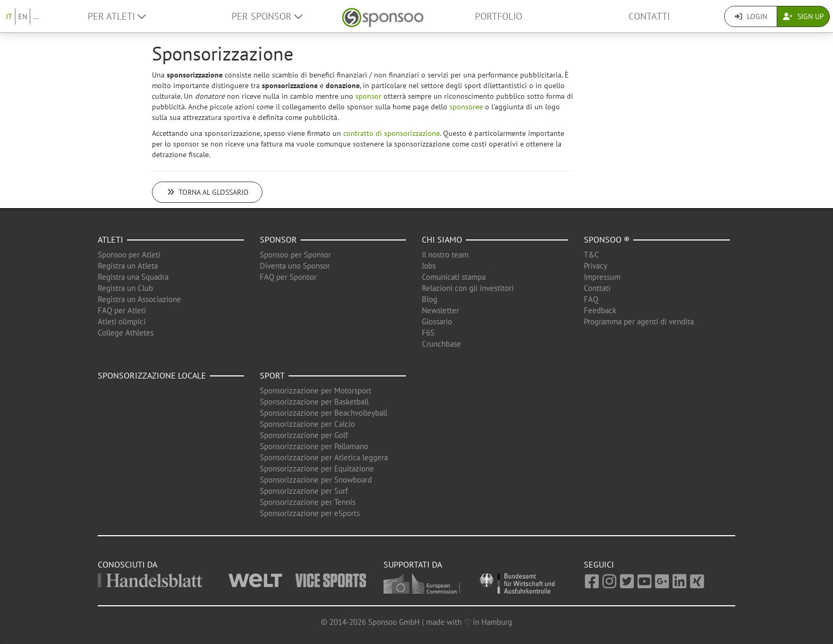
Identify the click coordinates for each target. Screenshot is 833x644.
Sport (272, 375)
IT (9, 16)
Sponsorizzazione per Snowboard (316, 480)
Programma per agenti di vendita (639, 321)
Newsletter (440, 310)
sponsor (368, 96)
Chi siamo (442, 239)
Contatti (649, 16)
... (36, 16)
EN (23, 16)
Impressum (602, 277)
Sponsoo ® (607, 239)
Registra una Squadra (133, 277)
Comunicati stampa (454, 277)
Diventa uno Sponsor (295, 266)
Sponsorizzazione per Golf (304, 435)
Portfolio (499, 16)
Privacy (596, 266)
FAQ (591, 299)
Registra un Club (125, 288)
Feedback (600, 310)
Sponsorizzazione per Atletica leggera (324, 457)
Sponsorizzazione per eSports (310, 513)
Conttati (597, 288)
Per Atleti (117, 16)
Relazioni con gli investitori (468, 288)
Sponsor (278, 239)
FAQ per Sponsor (288, 277)
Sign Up (804, 16)
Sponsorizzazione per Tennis (308, 502)
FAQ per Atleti (122, 310)
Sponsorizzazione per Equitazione (317, 469)
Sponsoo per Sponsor (295, 255)
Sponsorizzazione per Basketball (314, 402)
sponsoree (466, 107)
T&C (592, 255)
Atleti (110, 239)
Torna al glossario (207, 192)
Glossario (437, 321)
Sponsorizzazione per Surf (304, 491)
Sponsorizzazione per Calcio (307, 424)
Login (751, 16)
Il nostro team (445, 255)
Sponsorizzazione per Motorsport (316, 390)
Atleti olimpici (122, 321)
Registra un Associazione (139, 299)
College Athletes (126, 333)
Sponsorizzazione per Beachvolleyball (324, 413)
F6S (428, 333)
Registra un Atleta (128, 266)
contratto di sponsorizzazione (392, 133)
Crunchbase (441, 344)
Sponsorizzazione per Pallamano (314, 446)
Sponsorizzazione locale (152, 375)
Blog (430, 299)
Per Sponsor (267, 16)
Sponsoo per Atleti (129, 255)
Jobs (429, 266)
